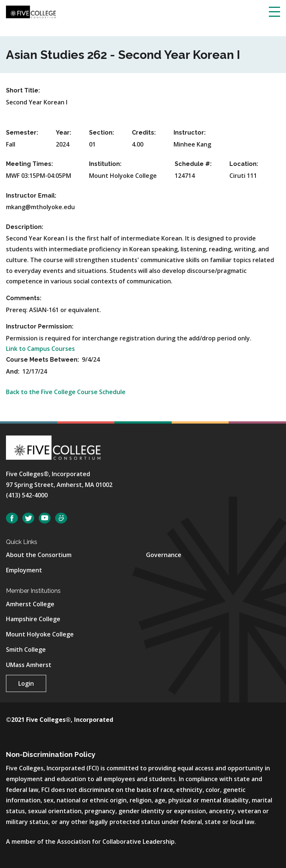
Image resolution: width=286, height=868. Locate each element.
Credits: (144, 133)
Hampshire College (33, 619)
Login (26, 683)
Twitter (28, 518)
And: (13, 372)
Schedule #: (193, 164)
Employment (24, 570)
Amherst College (30, 604)
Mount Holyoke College (40, 634)
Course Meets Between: (43, 360)
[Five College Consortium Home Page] (31, 11)
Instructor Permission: (40, 326)
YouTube (45, 518)
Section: (101, 133)
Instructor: (190, 133)
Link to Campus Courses (40, 349)
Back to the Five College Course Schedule (66, 392)
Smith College (26, 650)
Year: (63, 133)
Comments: (24, 298)
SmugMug (61, 518)
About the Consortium (39, 555)
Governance (164, 555)
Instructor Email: (31, 196)
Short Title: (23, 90)
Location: (244, 164)
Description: (25, 227)
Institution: (105, 164)
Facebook (12, 518)
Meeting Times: (29, 164)
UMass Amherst (29, 665)
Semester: (22, 133)
